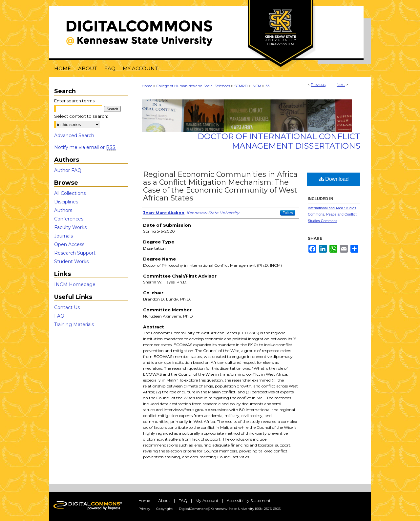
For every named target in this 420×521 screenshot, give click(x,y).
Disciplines (66, 202)
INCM (256, 86)
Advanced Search (74, 135)
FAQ (59, 316)
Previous (318, 85)
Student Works (71, 261)
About (164, 500)
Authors (63, 210)
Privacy (144, 509)
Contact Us (67, 307)
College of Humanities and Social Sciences (193, 86)
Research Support (75, 253)
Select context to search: (81, 116)
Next (341, 85)
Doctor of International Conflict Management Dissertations (279, 141)
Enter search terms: (75, 101)
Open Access (69, 244)
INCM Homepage (75, 284)
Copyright (164, 509)
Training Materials (74, 324)
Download (334, 179)
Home (147, 86)
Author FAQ (68, 170)
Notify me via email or (85, 147)
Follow (288, 213)
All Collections (70, 193)
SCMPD (241, 86)
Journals (63, 236)
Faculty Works (70, 227)
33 (267, 86)
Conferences (69, 219)
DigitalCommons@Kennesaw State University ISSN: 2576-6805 (230, 509)
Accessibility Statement (249, 500)
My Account (207, 500)
